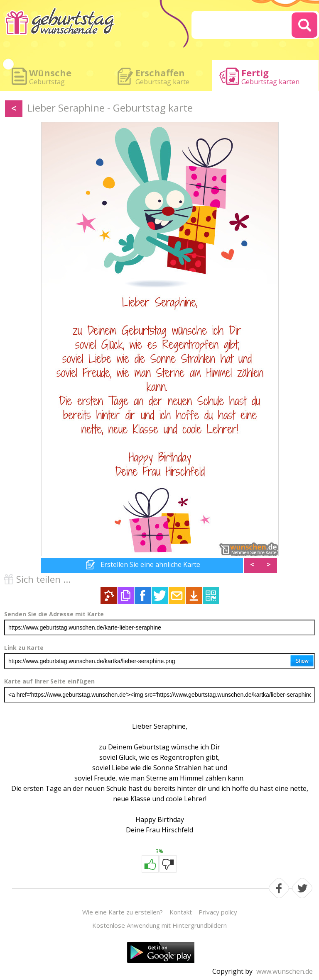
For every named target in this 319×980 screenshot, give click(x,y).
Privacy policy (218, 912)
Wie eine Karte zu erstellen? (123, 912)
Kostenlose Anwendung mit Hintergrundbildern (159, 925)
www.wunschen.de (285, 971)
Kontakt (181, 912)
